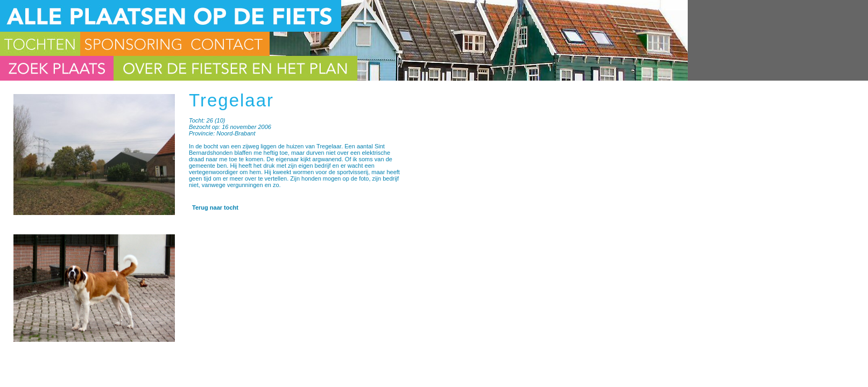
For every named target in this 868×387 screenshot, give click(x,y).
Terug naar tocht (215, 207)
